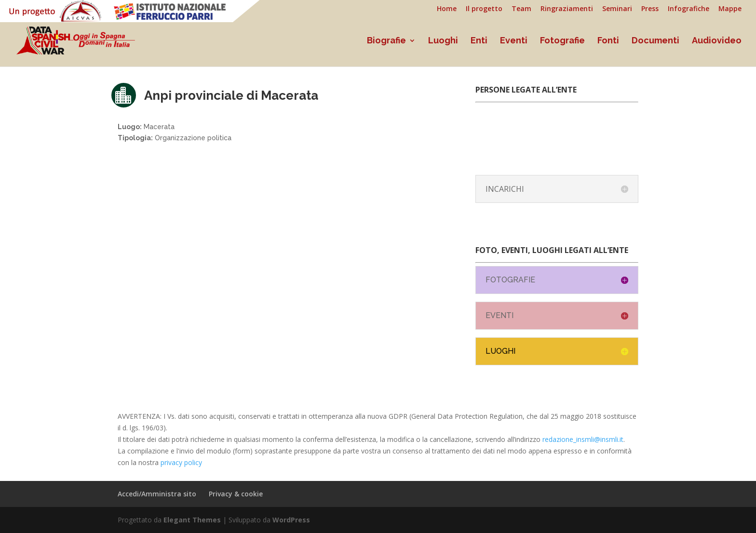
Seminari (617, 9)
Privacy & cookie (236, 494)
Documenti (655, 41)
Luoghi (443, 41)
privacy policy (181, 462)
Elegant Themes (192, 520)
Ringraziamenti (567, 9)
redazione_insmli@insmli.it (583, 439)
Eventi (514, 41)
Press (650, 9)
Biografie (386, 41)
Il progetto (484, 9)
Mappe (730, 9)
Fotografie (562, 41)
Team (521, 9)
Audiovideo (717, 41)
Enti (479, 41)
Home (447, 9)
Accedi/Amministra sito (157, 494)
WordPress (291, 520)
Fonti (608, 41)
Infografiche (688, 9)
